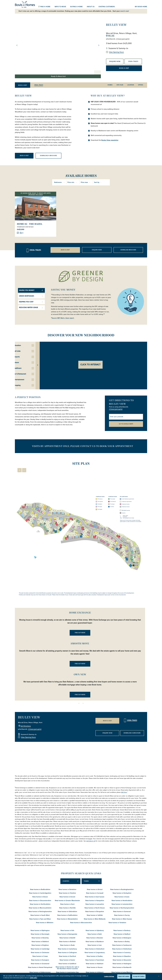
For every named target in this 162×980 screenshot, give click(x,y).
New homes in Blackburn (95, 941)
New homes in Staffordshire (67, 915)
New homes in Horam (95, 967)
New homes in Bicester (95, 938)
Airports (24, 357)
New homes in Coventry (122, 952)
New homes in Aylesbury (95, 930)
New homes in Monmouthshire (40, 908)
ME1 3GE (111, 36)
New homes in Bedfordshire (40, 889)
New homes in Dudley (95, 956)
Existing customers (107, 7)
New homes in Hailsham (95, 963)
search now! (125, 11)
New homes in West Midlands (95, 919)
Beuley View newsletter (110, 140)
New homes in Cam (95, 945)
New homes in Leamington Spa (67, 972)
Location (131, 85)
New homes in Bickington (122, 938)
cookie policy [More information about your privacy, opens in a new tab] (33, 978)
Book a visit (124, 68)
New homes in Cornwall (95, 893)
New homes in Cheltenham (122, 949)
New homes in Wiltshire (45, 922)
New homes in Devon (40, 896)
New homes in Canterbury (67, 949)
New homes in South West (40, 915)
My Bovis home (141, 7)
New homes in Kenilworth (122, 967)
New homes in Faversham (95, 960)
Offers (141, 85)
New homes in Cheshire (67, 893)
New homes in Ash (67, 930)
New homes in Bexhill (67, 938)
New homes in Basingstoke (67, 934)
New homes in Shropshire (95, 911)
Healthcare (25, 368)
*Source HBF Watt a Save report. (63, 318)
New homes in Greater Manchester (67, 900)
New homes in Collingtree (67, 952)
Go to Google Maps (126, 424)
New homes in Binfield (67, 941)
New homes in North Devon (95, 908)
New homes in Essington (40, 960)
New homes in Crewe (40, 956)
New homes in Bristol (95, 889)
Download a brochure (49, 156)
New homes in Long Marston (122, 972)
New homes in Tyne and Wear (40, 919)
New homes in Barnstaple (40, 934)
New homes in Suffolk (95, 915)
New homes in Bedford (122, 934)
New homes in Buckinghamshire (122, 889)
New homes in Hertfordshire (40, 904)
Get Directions (26, 726)
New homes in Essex (122, 896)
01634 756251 (133, 61)
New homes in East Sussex (95, 896)
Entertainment (26, 379)
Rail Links (24, 351)
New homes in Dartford (67, 956)
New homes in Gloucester (122, 960)
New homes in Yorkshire (117, 922)
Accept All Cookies (139, 976)
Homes (110, 85)
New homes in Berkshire (67, 889)
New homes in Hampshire (95, 900)
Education (25, 345)
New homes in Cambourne (122, 945)
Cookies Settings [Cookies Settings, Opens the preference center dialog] (109, 976)
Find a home (45, 7)
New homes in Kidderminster (40, 972)
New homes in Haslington (122, 963)
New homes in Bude (67, 945)
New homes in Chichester (40, 952)
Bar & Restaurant (27, 374)
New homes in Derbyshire (122, 893)
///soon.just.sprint (123, 39)
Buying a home (76, 7)
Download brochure (128, 250)
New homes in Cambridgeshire (40, 893)
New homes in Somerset (122, 911)
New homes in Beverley (40, 938)
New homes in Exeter (67, 960)
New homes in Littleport (95, 972)
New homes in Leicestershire (122, 904)
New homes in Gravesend (40, 963)
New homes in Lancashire (95, 904)
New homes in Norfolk (67, 908)
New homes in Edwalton (122, 956)
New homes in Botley (122, 941)
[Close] (159, 976)
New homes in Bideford (40, 941)
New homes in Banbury (122, 930)
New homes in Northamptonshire (122, 908)
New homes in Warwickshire (67, 919)
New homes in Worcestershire (81, 922)
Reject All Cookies (124, 976)
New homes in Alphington (40, 930)
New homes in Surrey (122, 915)
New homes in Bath (95, 934)
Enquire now (115, 61)
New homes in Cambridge (40, 949)
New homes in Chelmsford (95, 949)
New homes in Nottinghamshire (40, 911)
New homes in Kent (67, 904)
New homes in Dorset (67, 896)
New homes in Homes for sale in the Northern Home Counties (67, 967)
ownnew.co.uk (91, 841)
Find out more (80, 632)
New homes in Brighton (40, 945)
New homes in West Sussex (122, 919)
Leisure (24, 362)
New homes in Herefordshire (122, 900)
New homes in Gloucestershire (40, 900)
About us (91, 7)
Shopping (24, 385)
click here (124, 792)
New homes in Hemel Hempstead (40, 967)
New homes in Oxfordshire (67, 911)
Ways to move (60, 7)
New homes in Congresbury (95, 952)
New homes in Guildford (67, 963)
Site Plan (120, 85)
